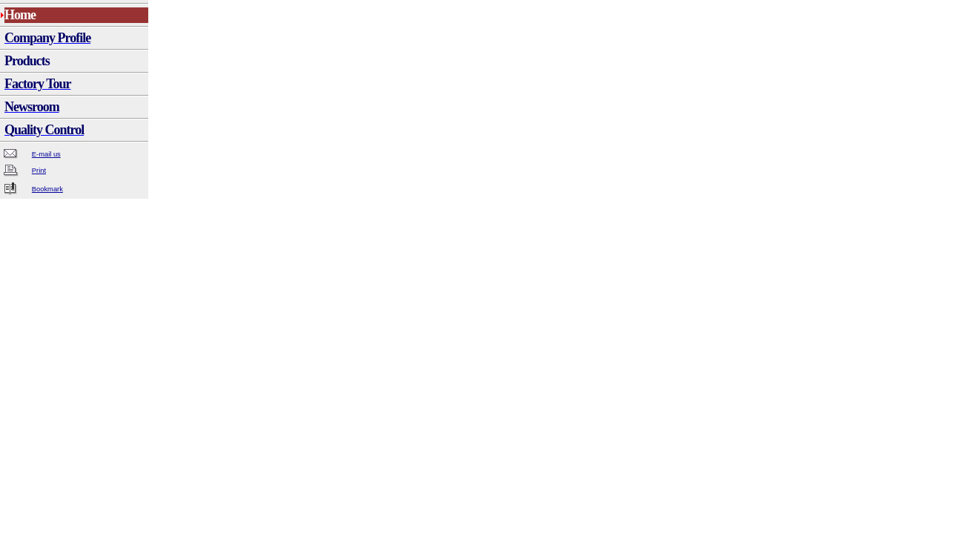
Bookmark (47, 189)
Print (39, 171)
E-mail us (46, 154)
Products (27, 61)
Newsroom (32, 107)
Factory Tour (38, 84)
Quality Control (44, 130)
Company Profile (47, 38)
